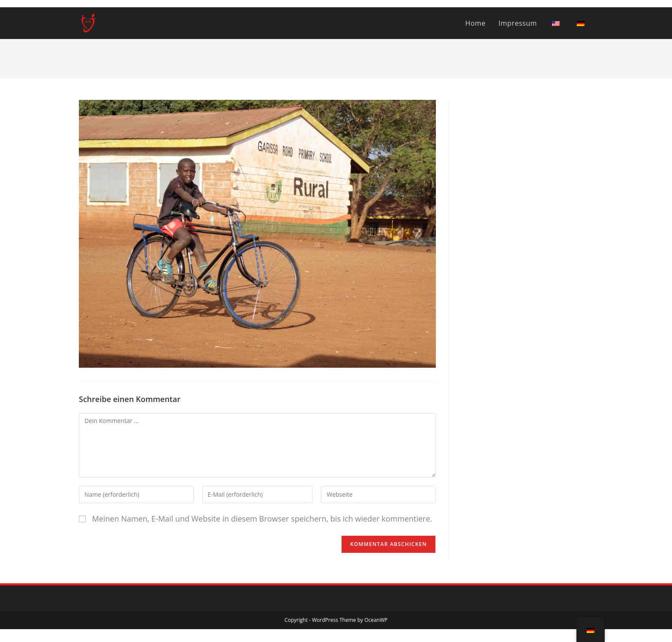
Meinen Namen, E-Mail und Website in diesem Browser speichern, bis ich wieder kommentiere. (262, 519)
